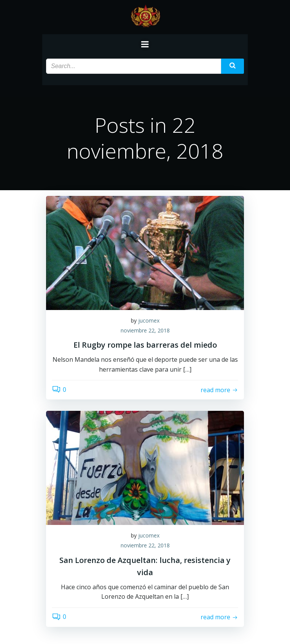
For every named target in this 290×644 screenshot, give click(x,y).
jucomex (149, 320)
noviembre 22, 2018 (145, 330)
